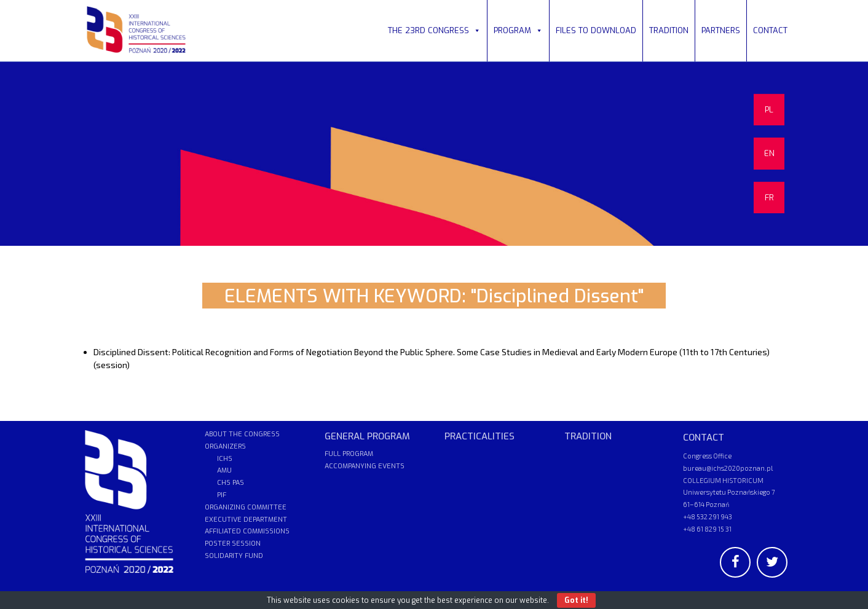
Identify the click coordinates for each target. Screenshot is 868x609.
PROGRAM (518, 30)
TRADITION (669, 30)
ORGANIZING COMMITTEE (246, 507)
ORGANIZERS (225, 446)
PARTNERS (721, 30)
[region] (434, 154)
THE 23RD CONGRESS (434, 30)
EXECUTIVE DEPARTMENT (246, 520)
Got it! (576, 600)
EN (769, 153)
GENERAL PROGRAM (367, 436)
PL (769, 110)
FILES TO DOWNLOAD (596, 30)
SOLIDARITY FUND (234, 556)
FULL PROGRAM (349, 454)
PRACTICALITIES (479, 436)
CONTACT (770, 30)
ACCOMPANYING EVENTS (365, 466)
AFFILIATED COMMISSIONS (247, 531)
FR (769, 198)
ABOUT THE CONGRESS (242, 434)
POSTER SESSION (233, 544)
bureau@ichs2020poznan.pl (728, 468)
